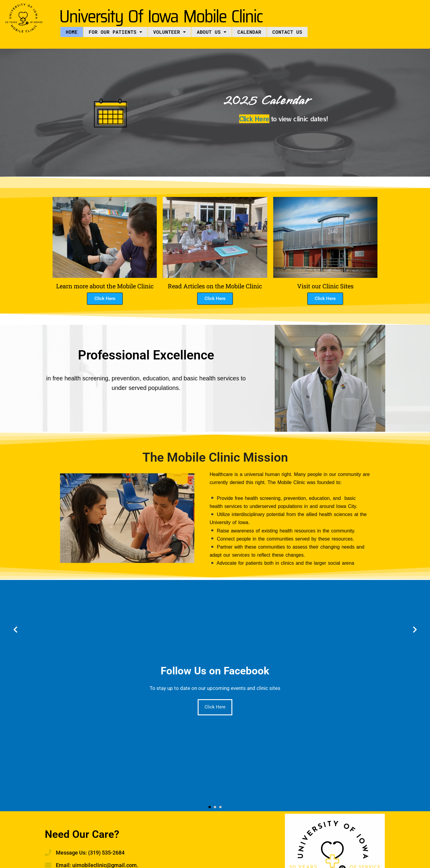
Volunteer (169, 32)
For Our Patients (115, 32)
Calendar (249, 32)
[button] (115, 32)
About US (212, 32)
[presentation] (15, 630)
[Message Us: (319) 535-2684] (48, 853)
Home (72, 32)
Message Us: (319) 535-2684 (90, 853)
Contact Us (287, 32)
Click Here (254, 119)
